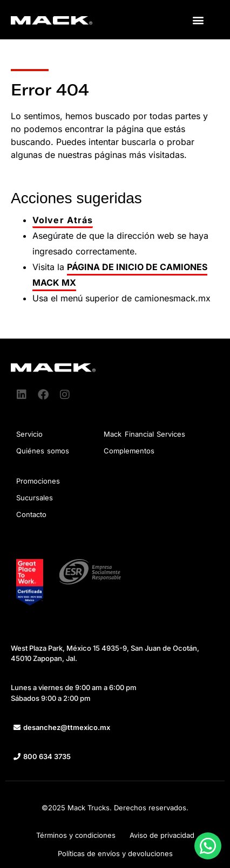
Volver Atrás (63, 220)
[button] (198, 20)
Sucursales (35, 498)
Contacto (31, 514)
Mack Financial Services (144, 434)
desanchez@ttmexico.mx (67, 727)
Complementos (129, 451)
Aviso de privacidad (162, 835)
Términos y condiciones (76, 835)
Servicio (29, 434)
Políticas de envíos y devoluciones (115, 853)
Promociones (38, 481)
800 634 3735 (47, 756)
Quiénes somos (43, 451)
